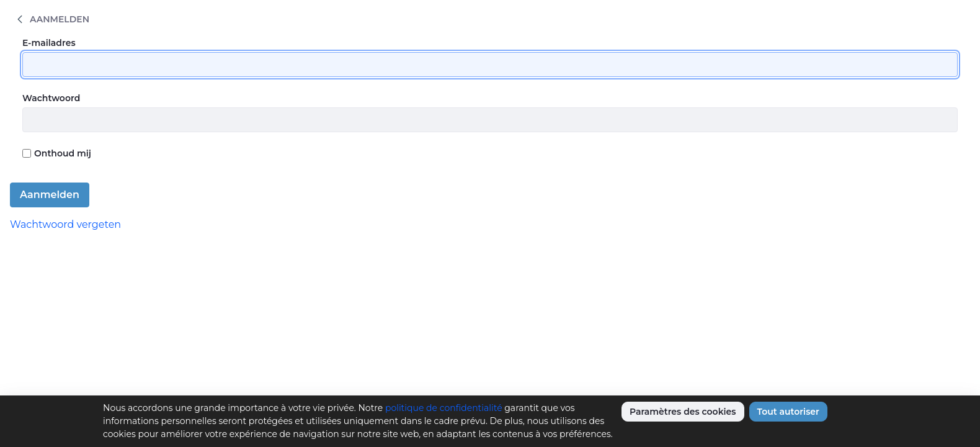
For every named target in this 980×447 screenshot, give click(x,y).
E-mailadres (49, 43)
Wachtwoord (51, 98)
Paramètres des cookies (683, 412)
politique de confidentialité (444, 408)
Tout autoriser (788, 412)
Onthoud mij (57, 153)
